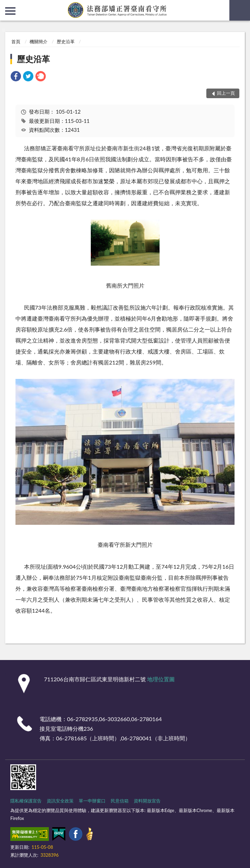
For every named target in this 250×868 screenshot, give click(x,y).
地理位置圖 (161, 679)
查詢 (240, 10)
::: (6, 5)
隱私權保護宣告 (26, 801)
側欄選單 (10, 11)
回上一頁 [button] (226, 93)
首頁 (16, 42)
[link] (16, 77)
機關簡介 (39, 42)
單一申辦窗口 (92, 801)
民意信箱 (120, 801)
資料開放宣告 (147, 801)
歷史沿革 (66, 42)
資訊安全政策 (60, 801)
